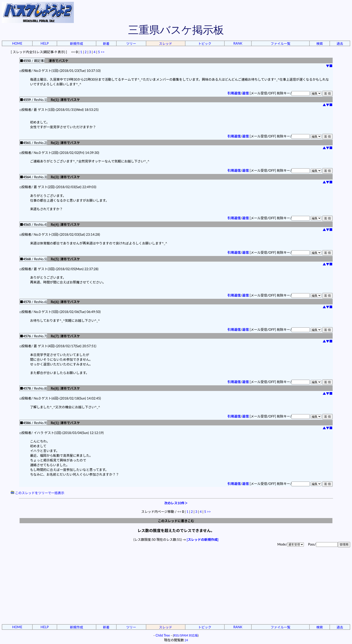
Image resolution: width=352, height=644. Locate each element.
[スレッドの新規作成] (203, 540)
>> (103, 52)
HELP (45, 43)
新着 (106, 44)
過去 (340, 44)
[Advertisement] (176, 589)
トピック (205, 44)
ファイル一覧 (280, 44)
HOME (17, 43)
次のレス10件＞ (176, 503)
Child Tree (163, 635)
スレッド (166, 44)
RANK (238, 43)
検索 (319, 44)
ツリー (131, 44)
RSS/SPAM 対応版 (186, 635)
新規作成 (76, 44)
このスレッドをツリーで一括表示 (38, 493)
